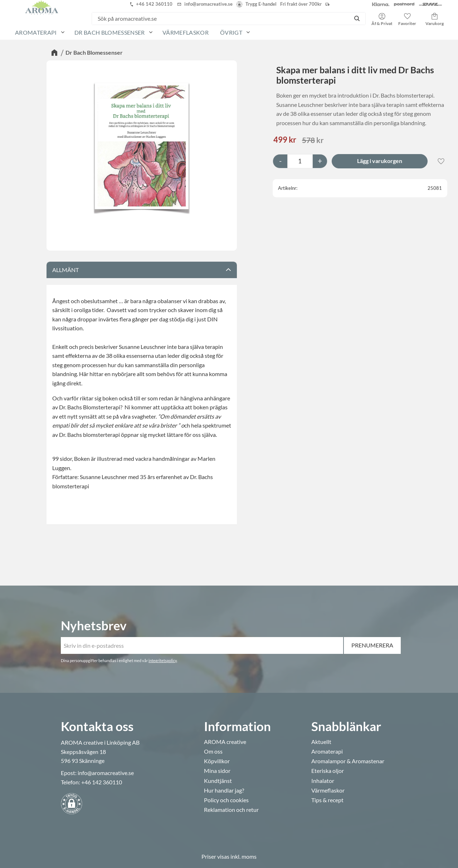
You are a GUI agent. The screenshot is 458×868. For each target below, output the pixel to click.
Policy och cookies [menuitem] (226, 800)
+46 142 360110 (102, 782)
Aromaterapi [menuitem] (36, 32)
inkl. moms (243, 856)
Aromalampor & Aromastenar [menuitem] (348, 761)
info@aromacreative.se (106, 773)
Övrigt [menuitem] (231, 32)
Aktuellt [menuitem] (321, 742)
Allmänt (65, 270)
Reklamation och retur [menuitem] (231, 810)
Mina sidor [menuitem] (217, 771)
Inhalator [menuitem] (323, 781)
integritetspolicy (163, 660)
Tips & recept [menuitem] (327, 800)
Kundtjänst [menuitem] (218, 781)
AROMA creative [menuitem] (225, 742)
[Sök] (357, 19)
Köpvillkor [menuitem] (217, 761)
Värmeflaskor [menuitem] (186, 32)
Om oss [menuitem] (213, 751)
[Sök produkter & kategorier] (220, 19)
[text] (285, 140)
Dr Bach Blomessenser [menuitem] (109, 32)
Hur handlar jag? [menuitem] (224, 790)
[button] (407, 17)
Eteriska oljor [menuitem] (328, 771)
